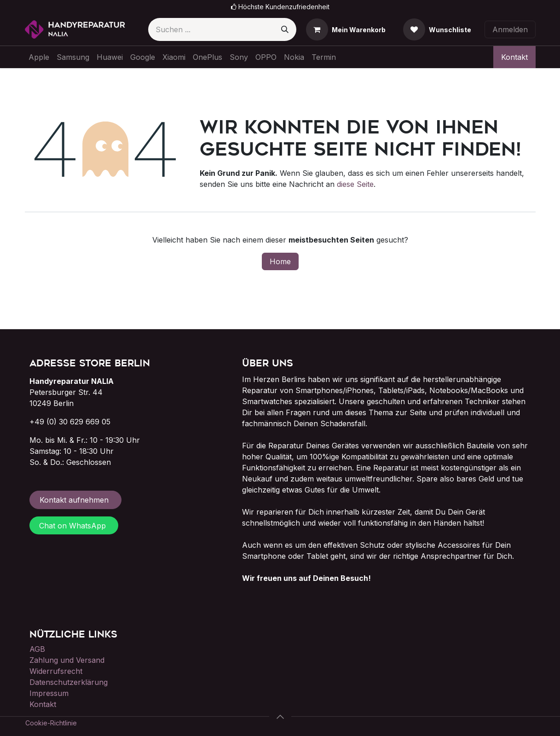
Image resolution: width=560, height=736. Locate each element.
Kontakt (514, 57)
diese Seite (355, 184)
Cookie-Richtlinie (51, 723)
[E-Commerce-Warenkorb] (346, 29)
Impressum (49, 693)
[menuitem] (39, 57)
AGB (37, 649)
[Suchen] (285, 29)
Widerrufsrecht (56, 671)
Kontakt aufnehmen (75, 500)
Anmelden (510, 29)
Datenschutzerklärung (69, 682)
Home (280, 261)
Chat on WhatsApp (74, 526)
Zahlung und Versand (67, 660)
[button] (280, 717)
